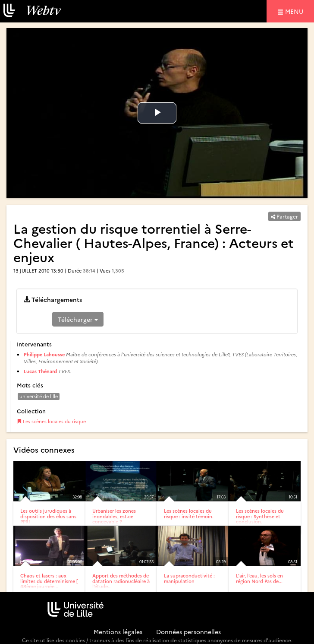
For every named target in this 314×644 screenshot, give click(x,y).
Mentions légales (118, 631)
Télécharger (78, 319)
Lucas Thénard (40, 371)
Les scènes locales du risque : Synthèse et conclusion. (260, 516)
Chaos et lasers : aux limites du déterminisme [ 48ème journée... (49, 581)
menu (295, 11)
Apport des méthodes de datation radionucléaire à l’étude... (121, 581)
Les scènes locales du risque (51, 421)
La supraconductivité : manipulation (189, 578)
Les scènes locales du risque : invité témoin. (189, 513)
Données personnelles (188, 631)
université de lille (39, 396)
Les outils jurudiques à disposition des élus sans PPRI (48, 516)
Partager (284, 216)
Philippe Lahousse (44, 354)
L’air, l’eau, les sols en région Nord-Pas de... (259, 578)
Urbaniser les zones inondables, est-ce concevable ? (114, 516)
